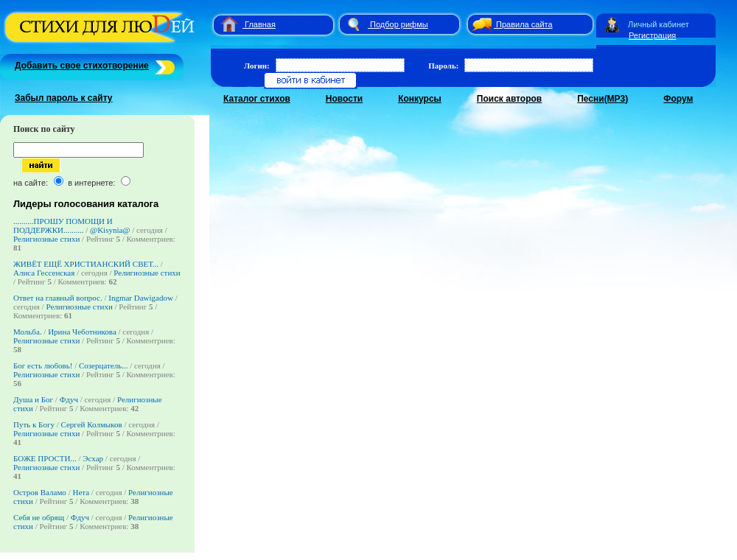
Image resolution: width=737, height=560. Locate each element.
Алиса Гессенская (44, 273)
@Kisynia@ (110, 230)
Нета (81, 492)
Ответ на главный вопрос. (58, 298)
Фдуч (69, 399)
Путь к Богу (34, 424)
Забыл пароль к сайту (64, 98)
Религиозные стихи (46, 239)
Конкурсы (420, 99)
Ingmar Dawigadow (141, 298)
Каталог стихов (257, 99)
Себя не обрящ (40, 517)
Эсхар (93, 458)
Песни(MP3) (602, 99)
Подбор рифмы (399, 24)
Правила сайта (524, 24)
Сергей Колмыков (92, 424)
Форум (678, 99)
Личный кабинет (659, 24)
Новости (344, 99)
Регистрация (652, 35)
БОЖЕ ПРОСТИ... (45, 458)
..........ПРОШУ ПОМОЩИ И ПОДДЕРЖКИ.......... (63, 225)
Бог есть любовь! (43, 365)
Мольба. (28, 332)
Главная (260, 24)
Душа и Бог (33, 399)
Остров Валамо (40, 492)
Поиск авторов (509, 99)
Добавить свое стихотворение (82, 66)
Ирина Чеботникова (82, 332)
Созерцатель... (104, 365)
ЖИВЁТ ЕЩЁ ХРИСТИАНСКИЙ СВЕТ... (86, 264)
